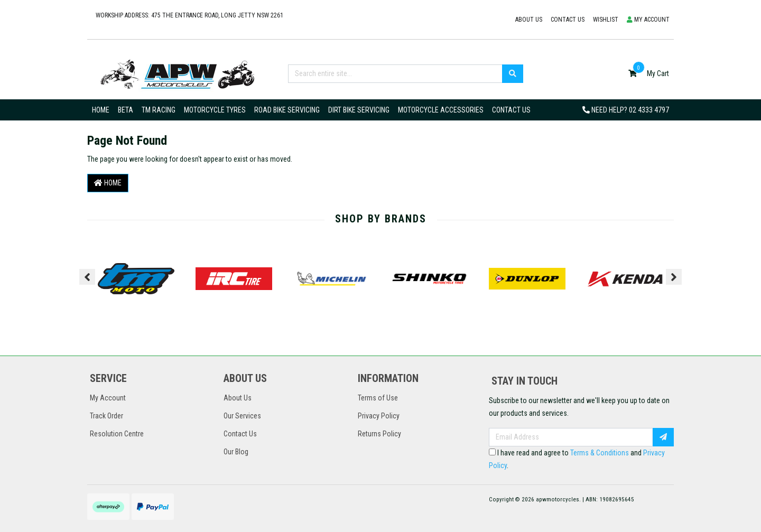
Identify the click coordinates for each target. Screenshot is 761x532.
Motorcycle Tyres (215, 110)
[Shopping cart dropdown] (649, 73)
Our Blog (236, 452)
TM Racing (159, 110)
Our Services (242, 416)
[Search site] (513, 74)
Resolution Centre (117, 434)
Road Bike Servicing (287, 110)
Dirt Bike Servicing (359, 110)
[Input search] (395, 74)
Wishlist (606, 20)
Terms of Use (378, 398)
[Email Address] (571, 437)
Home (101, 110)
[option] (136, 279)
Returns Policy (379, 434)
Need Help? (626, 110)
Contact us (568, 20)
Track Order (106, 416)
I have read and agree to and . (577, 459)
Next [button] (674, 277)
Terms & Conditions (600, 453)
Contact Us (511, 110)
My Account (108, 398)
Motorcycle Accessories (441, 110)
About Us (529, 20)
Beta (126, 110)
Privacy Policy (379, 416)
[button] (648, 20)
